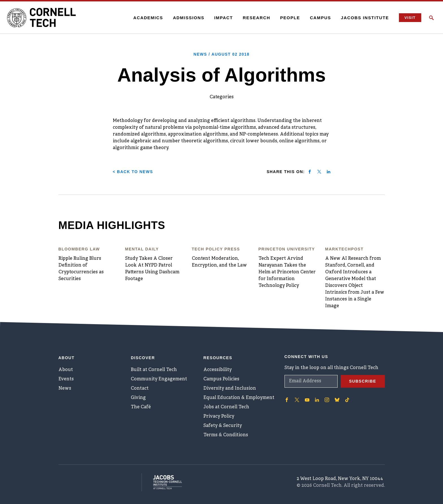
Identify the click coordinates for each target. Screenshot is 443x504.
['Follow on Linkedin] (317, 400)
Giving (138, 398)
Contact (140, 389)
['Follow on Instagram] (327, 400)
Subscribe (363, 381)
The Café (141, 407)
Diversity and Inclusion (230, 389)
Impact (223, 18)
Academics (148, 18)
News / (221, 54)
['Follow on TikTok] (347, 400)
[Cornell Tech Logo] (42, 18)
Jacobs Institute (365, 18)
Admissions (189, 18)
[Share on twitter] (319, 172)
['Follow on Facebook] (287, 400)
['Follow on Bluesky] (337, 400)
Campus (321, 18)
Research (256, 18)
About (66, 370)
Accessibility (218, 370)
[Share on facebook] (310, 172)
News (65, 389)
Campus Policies (221, 379)
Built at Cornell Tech (154, 370)
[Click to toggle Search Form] (431, 18)
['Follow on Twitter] (297, 400)
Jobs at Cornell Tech (226, 407)
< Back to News (133, 172)
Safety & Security (223, 426)
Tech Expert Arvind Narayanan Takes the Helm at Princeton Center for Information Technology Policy (287, 272)
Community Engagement (159, 379)
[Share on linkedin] (329, 172)
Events (66, 379)
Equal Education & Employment (239, 398)
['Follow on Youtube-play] (307, 400)
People (290, 18)
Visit (410, 18)
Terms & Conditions (226, 435)
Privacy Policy (219, 416)
